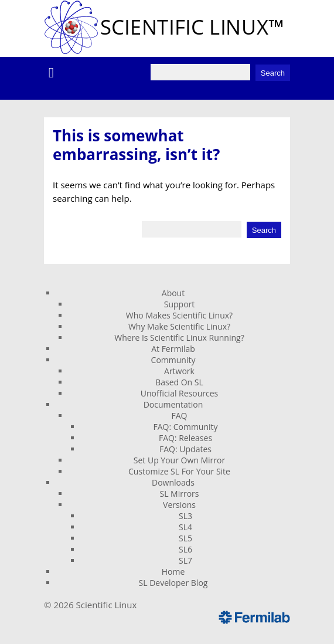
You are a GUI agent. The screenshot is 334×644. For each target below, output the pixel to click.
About (173, 293)
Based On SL (179, 382)
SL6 (185, 549)
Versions (179, 505)
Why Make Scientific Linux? (179, 326)
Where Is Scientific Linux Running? (179, 338)
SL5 (185, 538)
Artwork (179, 371)
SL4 (185, 527)
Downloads (173, 482)
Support (180, 304)
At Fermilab (173, 349)
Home (173, 572)
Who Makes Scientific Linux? (179, 315)
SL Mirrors (179, 494)
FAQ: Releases (185, 438)
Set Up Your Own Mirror (179, 460)
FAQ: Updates (185, 449)
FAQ (180, 416)
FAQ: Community (185, 427)
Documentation (173, 404)
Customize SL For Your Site (179, 471)
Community (173, 360)
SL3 (185, 516)
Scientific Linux (107, 605)
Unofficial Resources (180, 393)
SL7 (185, 560)
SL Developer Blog (173, 583)
